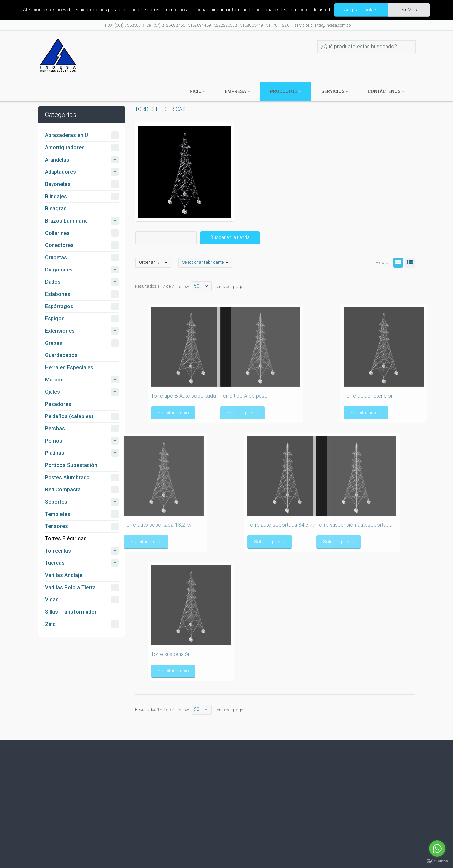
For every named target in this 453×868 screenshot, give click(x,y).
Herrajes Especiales (69, 367)
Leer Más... (409, 10)
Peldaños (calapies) (69, 416)
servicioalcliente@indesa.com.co (323, 25)
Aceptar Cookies (361, 10)
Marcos (54, 380)
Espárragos (59, 306)
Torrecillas (58, 551)
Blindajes (56, 196)
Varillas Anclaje (64, 575)
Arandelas (57, 160)
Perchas (55, 429)
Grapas (54, 343)
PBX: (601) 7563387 (123, 25)
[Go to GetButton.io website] (437, 861)
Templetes (58, 514)
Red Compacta (63, 490)
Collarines (57, 233)
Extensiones (60, 331)
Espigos (55, 319)
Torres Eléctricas (66, 539)
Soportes (56, 502)
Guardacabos (61, 355)
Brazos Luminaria (66, 221)
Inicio (197, 91)
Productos (286, 91)
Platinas (55, 453)
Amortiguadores (65, 147)
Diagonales (59, 270)
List (409, 262)
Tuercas (55, 563)
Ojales (52, 392)
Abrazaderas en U (67, 135)
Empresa (238, 91)
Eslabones (58, 294)
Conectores (59, 245)
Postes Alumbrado (67, 477)
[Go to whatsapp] (437, 849)
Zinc (50, 624)
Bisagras (56, 209)
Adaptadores (60, 172)
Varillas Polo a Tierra (70, 587)
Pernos (54, 441)
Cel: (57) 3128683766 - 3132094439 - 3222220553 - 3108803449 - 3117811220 (218, 25)
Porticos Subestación (71, 465)
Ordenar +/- (150, 262)
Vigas (52, 600)
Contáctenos (386, 91)
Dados (53, 282)
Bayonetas (58, 184)
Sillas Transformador (71, 612)
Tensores (56, 526)
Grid (397, 262)
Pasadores (58, 404)
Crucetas (56, 257)
